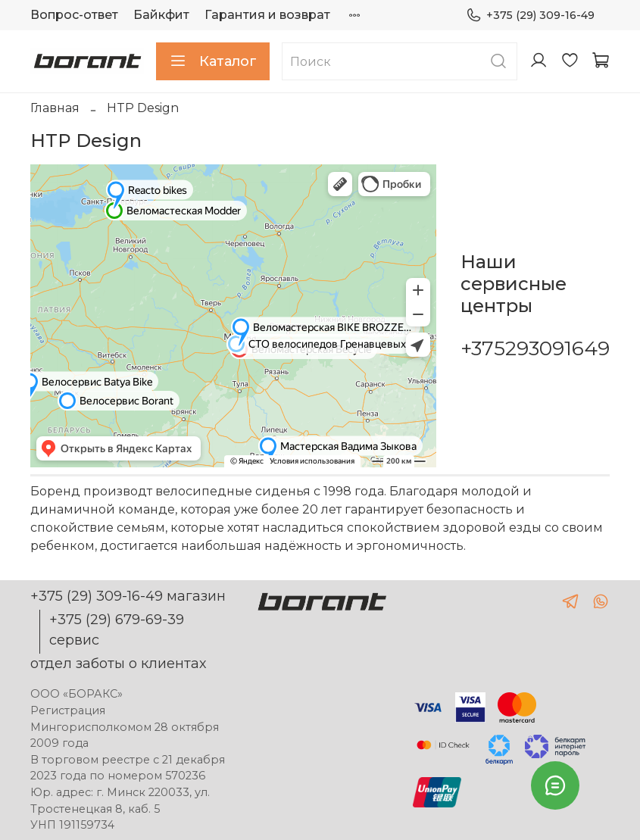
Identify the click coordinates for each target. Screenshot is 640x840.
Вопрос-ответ (74, 15)
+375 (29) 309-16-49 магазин (128, 596)
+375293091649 (535, 348)
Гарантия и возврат (267, 15)
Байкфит (161, 15)
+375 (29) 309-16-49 (530, 16)
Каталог (213, 61)
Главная (55, 108)
